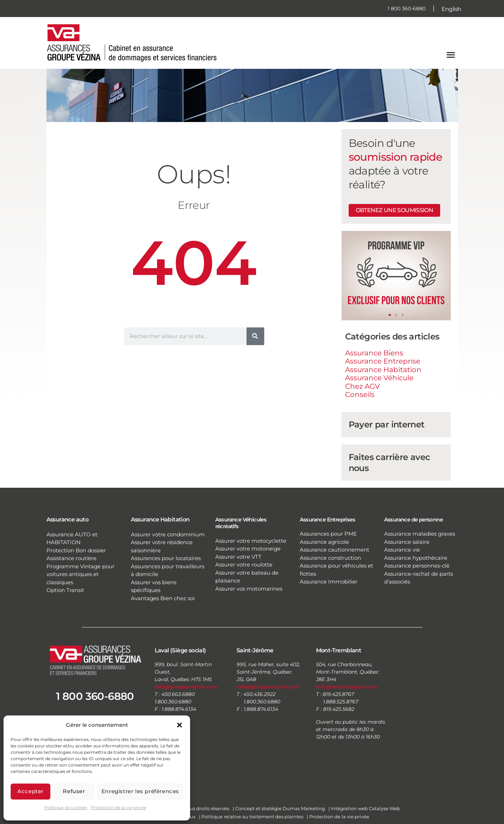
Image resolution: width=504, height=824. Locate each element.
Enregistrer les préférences (140, 791)
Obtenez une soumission (395, 210)
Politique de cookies (66, 808)
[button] (179, 725)
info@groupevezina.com (186, 687)
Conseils (360, 394)
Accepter (31, 791)
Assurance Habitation (383, 370)
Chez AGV (362, 386)
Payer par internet (387, 424)
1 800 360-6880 (407, 9)
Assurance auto (68, 519)
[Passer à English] (452, 9)
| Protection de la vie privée (338, 817)
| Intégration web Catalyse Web (364, 808)
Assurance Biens (374, 353)
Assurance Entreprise (383, 361)
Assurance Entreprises (327, 519)
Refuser (74, 791)
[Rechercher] (255, 336)
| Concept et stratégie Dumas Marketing (279, 808)
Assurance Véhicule (379, 378)
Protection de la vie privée (118, 808)
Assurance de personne (413, 519)
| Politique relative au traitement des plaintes (251, 817)
